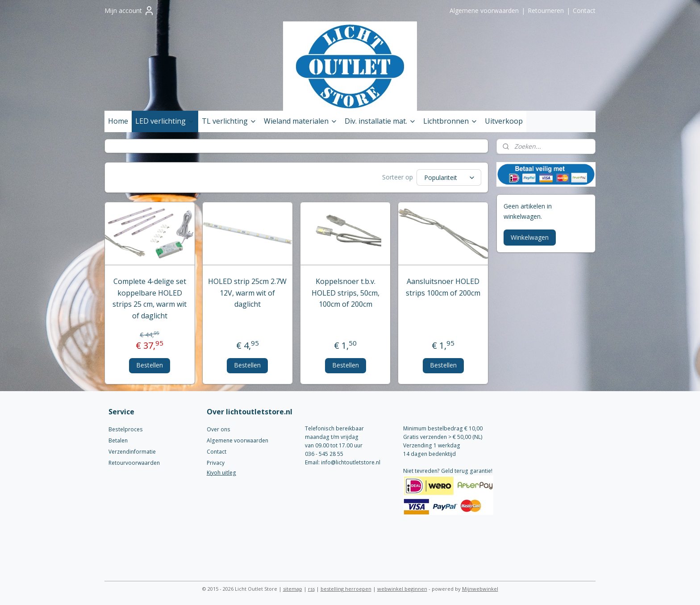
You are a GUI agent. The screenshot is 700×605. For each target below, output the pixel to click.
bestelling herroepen (346, 589)
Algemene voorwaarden (484, 10)
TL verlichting (229, 121)
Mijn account (129, 11)
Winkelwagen (530, 237)
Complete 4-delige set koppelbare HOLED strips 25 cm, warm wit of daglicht (150, 298)
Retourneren (546, 10)
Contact (584, 10)
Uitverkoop (504, 121)
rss (311, 589)
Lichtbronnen (450, 121)
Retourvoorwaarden (134, 463)
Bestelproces (126, 429)
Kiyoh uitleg (221, 473)
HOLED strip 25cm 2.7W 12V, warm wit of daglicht (248, 293)
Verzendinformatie (132, 452)
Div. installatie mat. (380, 121)
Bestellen (150, 365)
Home (118, 121)
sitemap (293, 589)
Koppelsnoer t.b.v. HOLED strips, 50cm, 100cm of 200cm (346, 293)
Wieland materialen (301, 121)
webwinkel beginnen (402, 589)
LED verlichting (165, 121)
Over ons (219, 429)
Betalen (118, 440)
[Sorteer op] (449, 177)
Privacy (216, 463)
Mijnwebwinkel (480, 589)
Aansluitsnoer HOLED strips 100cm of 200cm (443, 287)
